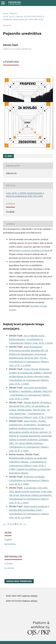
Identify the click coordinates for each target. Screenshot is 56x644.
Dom (6, 14)
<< (4, 524)
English (8, 540)
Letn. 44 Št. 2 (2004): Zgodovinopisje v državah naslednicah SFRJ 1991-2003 (24, 18)
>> (25, 524)
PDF (9, 156)
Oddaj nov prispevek (19, 581)
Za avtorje (9, 568)
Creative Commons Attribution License (31, 250)
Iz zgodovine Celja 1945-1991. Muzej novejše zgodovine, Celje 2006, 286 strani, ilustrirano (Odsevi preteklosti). (31, 491)
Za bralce (9, 564)
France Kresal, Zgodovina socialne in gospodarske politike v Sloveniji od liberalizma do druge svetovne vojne (30, 373)
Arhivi (13, 14)
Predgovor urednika (34, 477)
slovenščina (10, 544)
